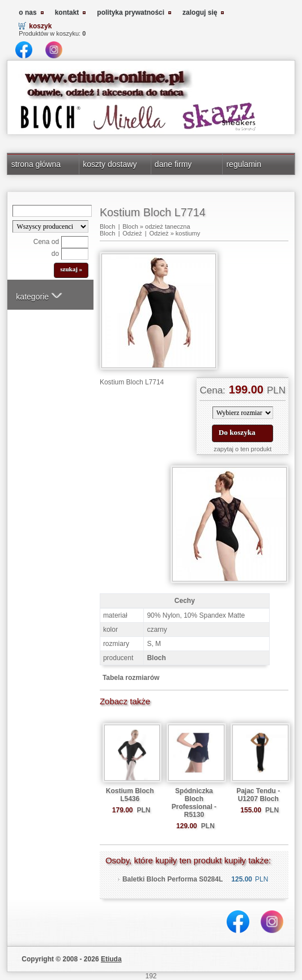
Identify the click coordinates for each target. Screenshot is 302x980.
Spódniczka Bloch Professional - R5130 (194, 803)
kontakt (67, 12)
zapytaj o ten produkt (243, 449)
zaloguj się (200, 12)
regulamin (244, 164)
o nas (27, 12)
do (55, 254)
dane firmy (173, 164)
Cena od (46, 242)
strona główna (36, 164)
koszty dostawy (110, 164)
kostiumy (188, 233)
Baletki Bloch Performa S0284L (173, 879)
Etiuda (111, 959)
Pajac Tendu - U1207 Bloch (258, 795)
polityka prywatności (131, 12)
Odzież (132, 233)
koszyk (40, 26)
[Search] (52, 211)
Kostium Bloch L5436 (130, 795)
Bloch (108, 226)
